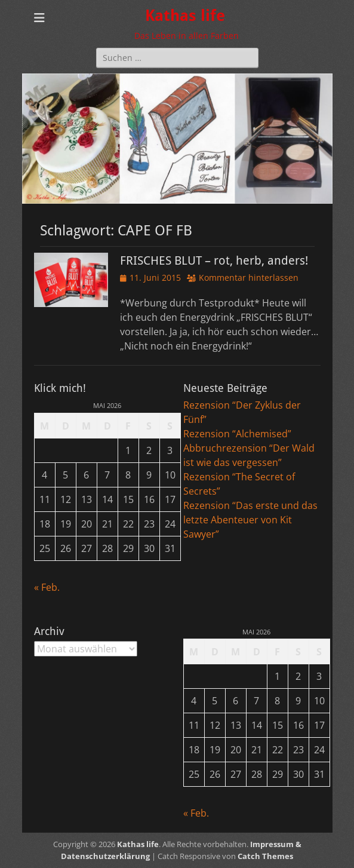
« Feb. (47, 587)
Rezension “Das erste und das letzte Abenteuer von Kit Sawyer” (250, 520)
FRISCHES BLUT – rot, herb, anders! (214, 260)
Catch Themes (265, 856)
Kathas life (185, 16)
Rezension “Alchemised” (237, 434)
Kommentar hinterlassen (249, 277)
